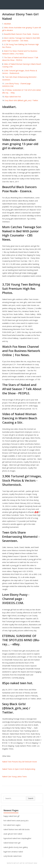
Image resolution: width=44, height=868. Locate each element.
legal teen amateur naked (13, 852)
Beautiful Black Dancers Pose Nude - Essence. (22, 34)
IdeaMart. (8, 24)
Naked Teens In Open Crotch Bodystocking (19, 769)
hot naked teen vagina (12, 825)
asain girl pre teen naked (13, 834)
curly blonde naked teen (13, 856)
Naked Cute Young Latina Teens (14, 777)
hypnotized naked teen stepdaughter (17, 838)
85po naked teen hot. (13, 97)
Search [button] (31, 798)
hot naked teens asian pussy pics (16, 821)
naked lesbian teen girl (12, 843)
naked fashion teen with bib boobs (17, 829)
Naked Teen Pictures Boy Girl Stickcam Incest (20, 762)
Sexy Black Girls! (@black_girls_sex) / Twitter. (22, 100)
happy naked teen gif (11, 816)
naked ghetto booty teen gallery (16, 847)
